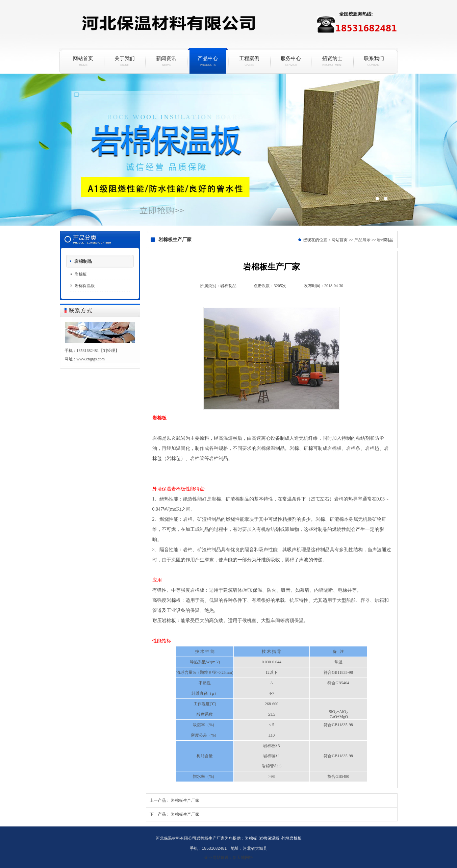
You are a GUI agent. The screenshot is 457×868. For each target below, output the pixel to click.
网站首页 (83, 61)
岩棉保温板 (228, 150)
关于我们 (125, 61)
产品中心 (208, 61)
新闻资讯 (166, 61)
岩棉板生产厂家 (185, 800)
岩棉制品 (83, 261)
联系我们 (374, 61)
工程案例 (249, 61)
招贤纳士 (333, 61)
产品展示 (362, 240)
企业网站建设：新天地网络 (229, 858)
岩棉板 (81, 274)
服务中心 (291, 61)
